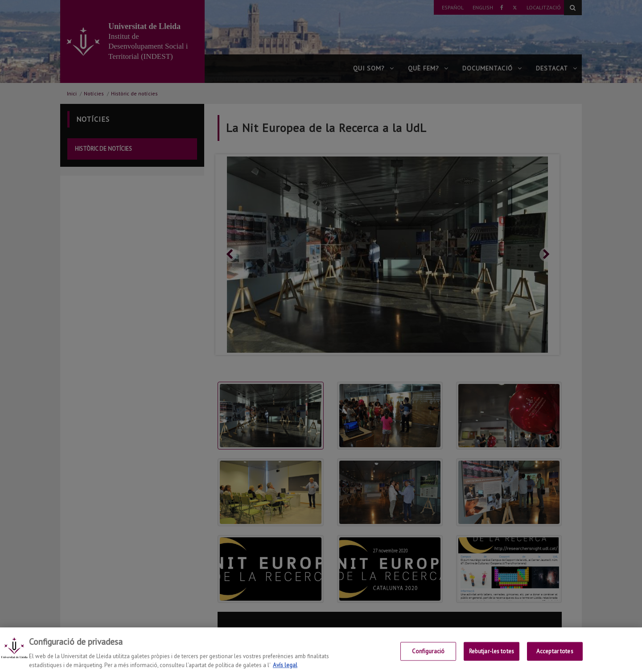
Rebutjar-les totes (492, 657)
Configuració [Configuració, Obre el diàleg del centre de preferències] (428, 657)
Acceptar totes (555, 657)
